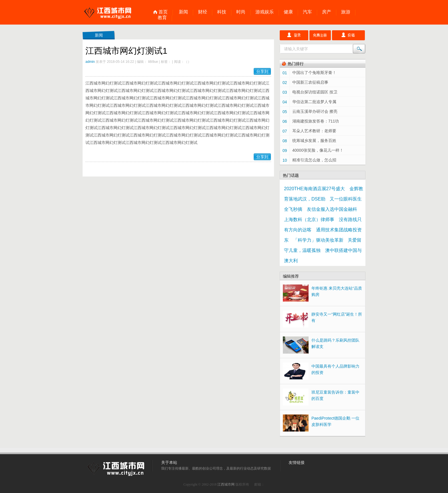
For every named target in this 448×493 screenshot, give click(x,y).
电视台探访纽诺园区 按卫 (315, 92)
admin (90, 62)
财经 (203, 12)
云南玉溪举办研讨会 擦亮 (315, 111)
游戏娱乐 (265, 12)
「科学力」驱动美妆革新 (318, 240)
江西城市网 (226, 484)
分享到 (262, 71)
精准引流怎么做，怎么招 (314, 160)
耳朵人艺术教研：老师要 (314, 131)
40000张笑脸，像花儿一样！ (318, 150)
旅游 (346, 12)
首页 (163, 12)
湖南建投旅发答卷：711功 (316, 121)
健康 (288, 12)
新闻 (183, 12)
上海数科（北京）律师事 (309, 220)
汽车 (307, 12)
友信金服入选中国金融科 (332, 209)
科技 (222, 12)
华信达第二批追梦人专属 (314, 102)
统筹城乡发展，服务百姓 (314, 141)
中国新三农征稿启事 (310, 82)
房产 (327, 12)
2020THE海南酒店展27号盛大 (314, 189)
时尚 (241, 12)
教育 (162, 18)
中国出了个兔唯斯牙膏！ (314, 73)
